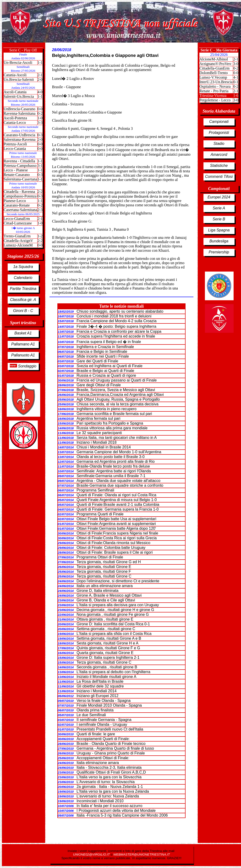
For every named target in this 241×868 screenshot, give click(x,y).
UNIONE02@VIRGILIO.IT (92, 854)
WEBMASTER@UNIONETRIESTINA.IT (142, 854)
